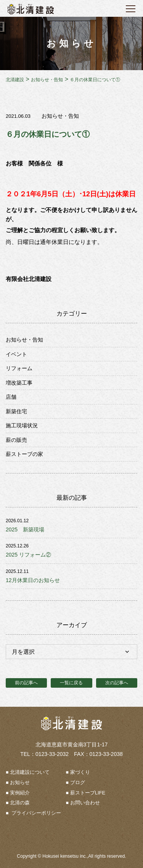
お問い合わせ (85, 803)
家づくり (80, 772)
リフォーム (19, 368)
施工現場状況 (22, 425)
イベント (16, 354)
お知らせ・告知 (60, 116)
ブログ (78, 782)
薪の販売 (16, 440)
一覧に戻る (71, 683)
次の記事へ (117, 683)
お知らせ (20, 782)
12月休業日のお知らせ (33, 580)
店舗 (11, 397)
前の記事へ (26, 683)
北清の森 (20, 803)
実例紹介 (20, 793)
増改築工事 (19, 383)
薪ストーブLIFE (88, 793)
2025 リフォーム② (28, 555)
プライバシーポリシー (35, 813)
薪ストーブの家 (24, 454)
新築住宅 (16, 411)
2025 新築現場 (25, 529)
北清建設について (30, 772)
